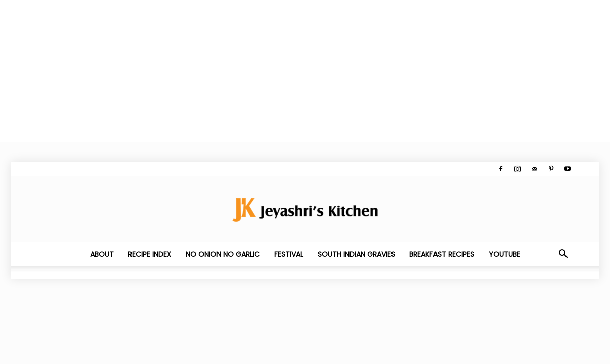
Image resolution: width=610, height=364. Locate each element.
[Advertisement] (303, 71)
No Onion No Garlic (223, 254)
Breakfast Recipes (442, 254)
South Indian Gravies (356, 254)
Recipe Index (150, 254)
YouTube (505, 254)
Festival (289, 254)
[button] (563, 255)
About (102, 254)
